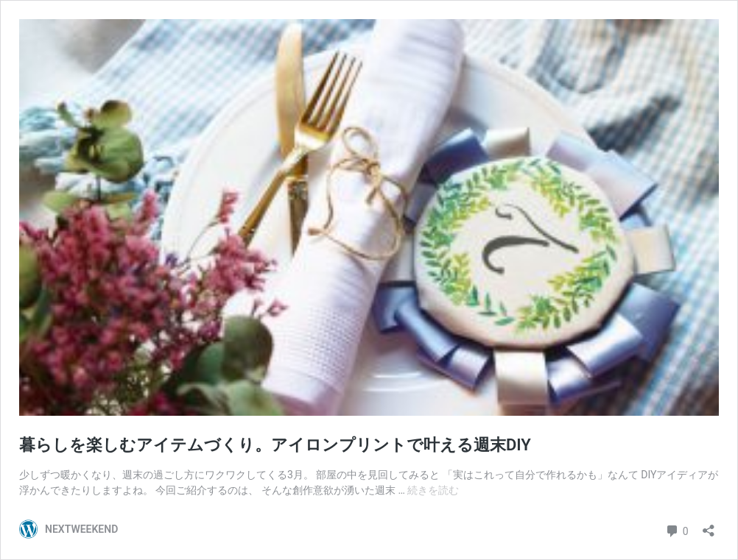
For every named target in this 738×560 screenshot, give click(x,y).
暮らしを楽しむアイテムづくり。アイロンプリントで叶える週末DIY (275, 445)
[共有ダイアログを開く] (709, 526)
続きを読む (433, 490)
